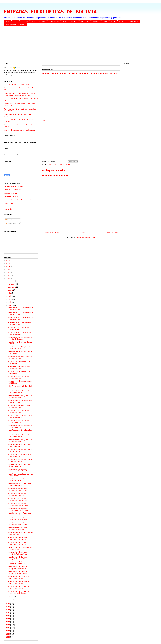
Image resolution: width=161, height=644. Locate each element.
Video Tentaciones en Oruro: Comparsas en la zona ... (18, 529)
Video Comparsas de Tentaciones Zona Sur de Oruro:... (19, 446)
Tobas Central (9, 203)
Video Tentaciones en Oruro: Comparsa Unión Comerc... (18, 490)
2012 (8, 625)
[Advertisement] (70, 45)
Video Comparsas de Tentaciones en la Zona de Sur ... (20, 534)
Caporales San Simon (11, 196)
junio (10, 296)
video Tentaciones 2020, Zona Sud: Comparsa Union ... (20, 387)
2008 (8, 637)
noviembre (12, 284)
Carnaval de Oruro (10, 193)
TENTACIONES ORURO (56, 165)
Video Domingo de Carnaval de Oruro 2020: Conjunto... (19, 578)
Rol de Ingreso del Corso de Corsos (15, 25)
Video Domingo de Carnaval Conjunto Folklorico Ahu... (17, 553)
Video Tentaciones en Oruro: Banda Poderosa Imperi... (20, 460)
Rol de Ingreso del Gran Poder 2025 (16, 85)
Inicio (83, 232)
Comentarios (10, 224)
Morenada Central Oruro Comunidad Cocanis (20, 200)
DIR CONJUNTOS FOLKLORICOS (129, 22)
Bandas (15, 22)
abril (10, 302)
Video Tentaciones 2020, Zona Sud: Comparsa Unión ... (20, 431)
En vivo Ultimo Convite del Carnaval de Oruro (20, 130)
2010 (8, 631)
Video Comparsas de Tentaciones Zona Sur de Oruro (19, 465)
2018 (8, 607)
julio (10, 293)
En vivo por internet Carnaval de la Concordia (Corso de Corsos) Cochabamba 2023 (20, 94)
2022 (8, 272)
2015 (8, 616)
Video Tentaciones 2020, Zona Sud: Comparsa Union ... (20, 348)
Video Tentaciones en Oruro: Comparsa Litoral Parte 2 (18, 470)
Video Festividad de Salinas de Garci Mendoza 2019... (20, 309)
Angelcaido (8, 209)
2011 (8, 628)
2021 (8, 275)
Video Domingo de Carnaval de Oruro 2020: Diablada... (19, 592)
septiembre (12, 287)
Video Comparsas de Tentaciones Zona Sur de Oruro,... (19, 485)
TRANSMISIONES (54, 22)
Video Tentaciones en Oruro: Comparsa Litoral (18, 480)
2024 (8, 266)
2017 (8, 610)
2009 (8, 634)
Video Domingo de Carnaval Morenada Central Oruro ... (18, 538)
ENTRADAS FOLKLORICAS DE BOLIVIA (50, 12)
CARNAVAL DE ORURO (39, 22)
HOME (8, 22)
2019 (8, 604)
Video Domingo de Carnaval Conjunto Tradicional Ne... (18, 558)
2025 (8, 263)
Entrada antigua (113, 232)
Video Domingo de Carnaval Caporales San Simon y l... (18, 573)
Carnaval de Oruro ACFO (13, 190)
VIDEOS (113, 22)
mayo (10, 299)
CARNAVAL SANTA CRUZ (70, 22)
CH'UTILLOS (25, 22)
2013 (8, 622)
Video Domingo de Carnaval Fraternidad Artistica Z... (17, 563)
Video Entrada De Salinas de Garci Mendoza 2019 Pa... (20, 392)
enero (10, 600)
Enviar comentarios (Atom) (86, 238)
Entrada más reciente (51, 232)
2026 (8, 260)
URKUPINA (96, 22)
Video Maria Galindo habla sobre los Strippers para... (20, 475)
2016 (8, 613)
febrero (11, 597)
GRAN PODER (85, 22)
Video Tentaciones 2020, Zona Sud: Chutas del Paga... (20, 328)
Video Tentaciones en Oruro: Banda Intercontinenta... (20, 450)
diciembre (12, 281)
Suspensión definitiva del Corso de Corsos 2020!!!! (20, 548)
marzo (10, 305)
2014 (8, 619)
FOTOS (105, 22)
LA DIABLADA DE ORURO (13, 186)
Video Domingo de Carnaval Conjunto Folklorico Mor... (17, 568)
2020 (8, 278)
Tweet (44, 121)
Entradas (9, 220)
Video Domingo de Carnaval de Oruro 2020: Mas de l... (19, 587)
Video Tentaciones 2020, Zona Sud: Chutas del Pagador (20, 338)
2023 (8, 269)
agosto (11, 290)
